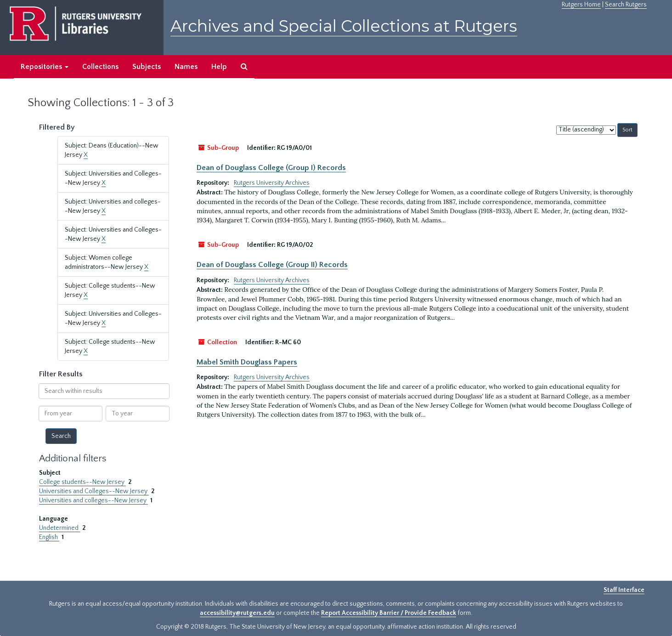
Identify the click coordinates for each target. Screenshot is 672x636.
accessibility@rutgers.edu (237, 613)
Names (186, 67)
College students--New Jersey (82, 482)
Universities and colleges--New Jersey (93, 500)
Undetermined (59, 528)
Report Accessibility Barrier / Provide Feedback (389, 613)
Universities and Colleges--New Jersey (94, 491)
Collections (100, 67)
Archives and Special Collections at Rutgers (344, 26)
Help (219, 67)
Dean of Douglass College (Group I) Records (271, 168)
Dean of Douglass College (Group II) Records (272, 265)
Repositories (45, 67)
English (49, 537)
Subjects (147, 67)
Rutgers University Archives (272, 183)
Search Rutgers (626, 5)
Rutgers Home (581, 5)
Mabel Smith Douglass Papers (247, 362)
